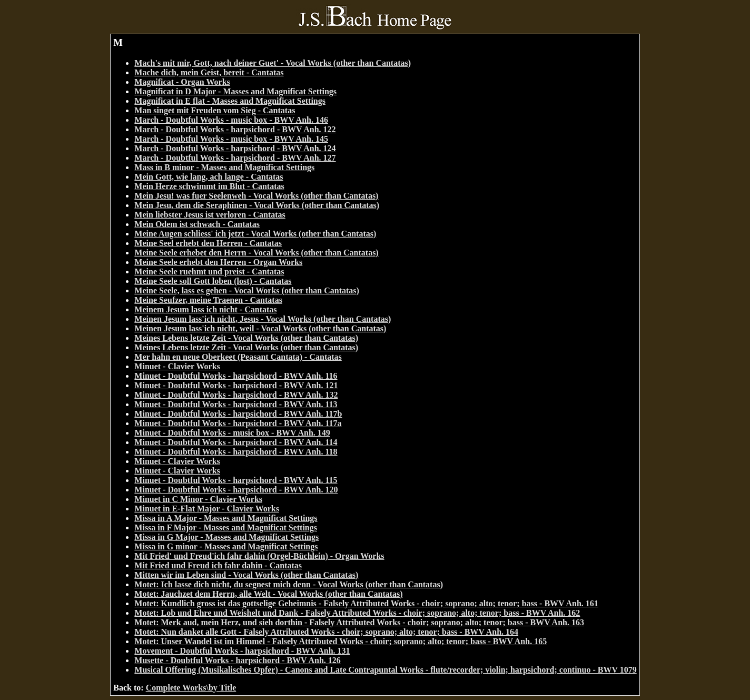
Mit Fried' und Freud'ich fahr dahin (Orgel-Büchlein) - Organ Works (259, 556)
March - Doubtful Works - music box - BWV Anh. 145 (231, 139)
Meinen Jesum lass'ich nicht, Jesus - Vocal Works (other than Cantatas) (263, 319)
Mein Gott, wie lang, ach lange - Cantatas (209, 177)
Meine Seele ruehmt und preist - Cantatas (209, 272)
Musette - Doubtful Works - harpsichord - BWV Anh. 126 (237, 660)
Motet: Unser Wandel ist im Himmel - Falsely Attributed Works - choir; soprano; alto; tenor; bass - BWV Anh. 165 (341, 641)
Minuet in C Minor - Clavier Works (198, 499)
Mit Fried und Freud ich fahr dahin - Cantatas (218, 565)
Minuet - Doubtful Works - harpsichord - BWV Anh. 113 (236, 404)
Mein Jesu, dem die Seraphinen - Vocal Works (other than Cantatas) (257, 205)
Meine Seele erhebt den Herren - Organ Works (218, 262)
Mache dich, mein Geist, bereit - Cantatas (209, 72)
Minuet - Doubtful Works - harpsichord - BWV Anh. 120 (236, 490)
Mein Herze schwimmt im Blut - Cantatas (209, 186)
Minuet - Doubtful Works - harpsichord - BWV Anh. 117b (238, 414)
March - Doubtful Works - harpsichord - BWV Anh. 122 (235, 129)
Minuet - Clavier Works (177, 366)
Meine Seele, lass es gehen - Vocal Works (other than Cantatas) (247, 290)
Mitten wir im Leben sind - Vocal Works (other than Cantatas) (246, 575)
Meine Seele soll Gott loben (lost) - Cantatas (213, 281)
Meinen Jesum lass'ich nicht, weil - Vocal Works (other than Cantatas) (260, 328)
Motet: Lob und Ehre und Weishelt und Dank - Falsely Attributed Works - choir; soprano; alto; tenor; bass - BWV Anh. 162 (357, 613)
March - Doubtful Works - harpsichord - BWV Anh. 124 (235, 148)
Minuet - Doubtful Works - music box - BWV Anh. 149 (232, 433)
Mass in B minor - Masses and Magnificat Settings (224, 167)
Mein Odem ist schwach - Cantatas (197, 224)
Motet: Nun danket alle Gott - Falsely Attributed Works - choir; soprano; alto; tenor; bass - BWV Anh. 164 (326, 632)
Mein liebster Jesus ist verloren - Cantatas (210, 215)
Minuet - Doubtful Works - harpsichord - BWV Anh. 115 (236, 480)
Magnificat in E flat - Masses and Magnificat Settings (230, 101)
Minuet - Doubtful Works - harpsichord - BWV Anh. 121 (236, 385)
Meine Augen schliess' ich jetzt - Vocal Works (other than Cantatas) (255, 234)
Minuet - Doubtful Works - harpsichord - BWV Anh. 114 (236, 442)
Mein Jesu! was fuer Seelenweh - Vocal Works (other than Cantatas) (256, 196)
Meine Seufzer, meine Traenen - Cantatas (208, 300)
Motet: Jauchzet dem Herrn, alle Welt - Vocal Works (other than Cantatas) (268, 594)
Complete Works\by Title (191, 688)
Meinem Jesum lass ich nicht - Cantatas (205, 309)
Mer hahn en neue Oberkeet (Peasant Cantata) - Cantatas (238, 357)
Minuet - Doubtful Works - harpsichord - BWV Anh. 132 (236, 395)
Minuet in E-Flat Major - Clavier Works (207, 509)
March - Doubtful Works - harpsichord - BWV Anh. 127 (235, 158)
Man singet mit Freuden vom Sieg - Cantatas (215, 110)
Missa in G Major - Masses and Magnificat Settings (226, 537)
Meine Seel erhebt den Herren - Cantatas (208, 243)
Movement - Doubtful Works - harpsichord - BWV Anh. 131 (242, 651)
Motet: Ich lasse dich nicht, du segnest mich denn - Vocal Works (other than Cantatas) (289, 584)
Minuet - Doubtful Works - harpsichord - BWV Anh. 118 (236, 452)
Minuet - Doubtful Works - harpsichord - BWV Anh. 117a (238, 423)
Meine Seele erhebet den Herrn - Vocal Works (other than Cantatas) (256, 253)
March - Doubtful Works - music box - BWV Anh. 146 (231, 120)
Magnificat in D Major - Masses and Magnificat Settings (235, 91)
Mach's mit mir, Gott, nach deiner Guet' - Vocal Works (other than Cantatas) (273, 63)
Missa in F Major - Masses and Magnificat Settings (226, 528)
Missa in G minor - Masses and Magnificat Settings (226, 546)
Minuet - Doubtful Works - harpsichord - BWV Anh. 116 (236, 376)
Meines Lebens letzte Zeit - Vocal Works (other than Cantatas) (246, 338)
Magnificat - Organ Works (182, 82)
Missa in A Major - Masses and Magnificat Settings (226, 518)
